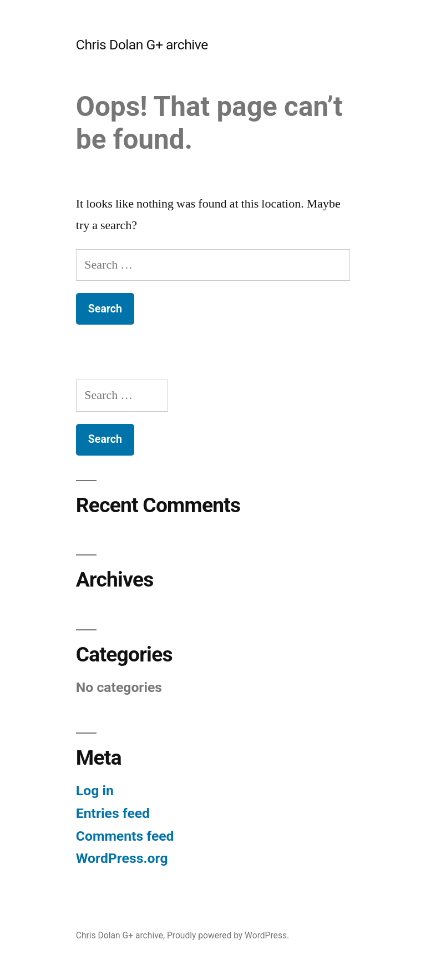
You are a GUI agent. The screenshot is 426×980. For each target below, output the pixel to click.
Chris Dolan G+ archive (142, 45)
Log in (95, 790)
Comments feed (125, 836)
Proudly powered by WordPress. (228, 935)
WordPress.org (122, 858)
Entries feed (113, 813)
